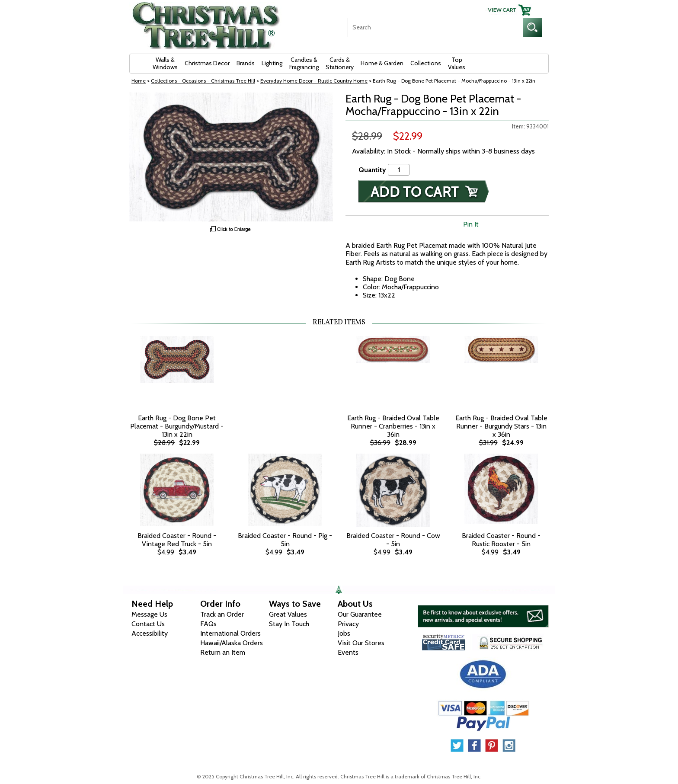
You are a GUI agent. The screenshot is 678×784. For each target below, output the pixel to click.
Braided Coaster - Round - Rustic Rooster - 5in (501, 540)
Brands (246, 63)
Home (139, 81)
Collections (426, 63)
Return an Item (223, 652)
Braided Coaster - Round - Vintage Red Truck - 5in (177, 540)
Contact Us (148, 624)
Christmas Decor (207, 63)
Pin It (471, 224)
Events (348, 652)
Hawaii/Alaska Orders (232, 643)
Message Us (149, 614)
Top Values (457, 63)
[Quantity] (399, 170)
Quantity (372, 170)
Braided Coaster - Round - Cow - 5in (393, 540)
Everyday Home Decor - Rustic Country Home (314, 81)
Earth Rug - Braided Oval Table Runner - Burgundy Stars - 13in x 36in (501, 426)
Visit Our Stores (361, 643)
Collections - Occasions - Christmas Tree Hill (203, 81)
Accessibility (150, 633)
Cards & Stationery (340, 63)
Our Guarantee (360, 614)
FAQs (208, 624)
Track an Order (222, 614)
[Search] (435, 27)
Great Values (288, 614)
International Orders (230, 633)
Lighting (272, 63)
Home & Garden (382, 63)
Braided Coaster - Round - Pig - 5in (285, 540)
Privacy (348, 624)
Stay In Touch (289, 624)
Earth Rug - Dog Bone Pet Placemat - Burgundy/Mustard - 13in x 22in (177, 426)
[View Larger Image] (231, 157)
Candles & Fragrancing (304, 63)
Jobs (344, 633)
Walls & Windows (165, 63)
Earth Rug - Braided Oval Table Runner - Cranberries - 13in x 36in (393, 426)
